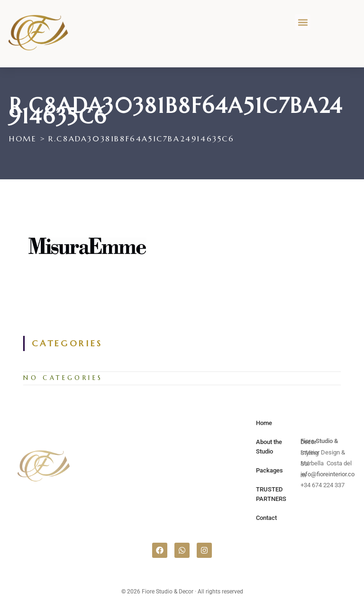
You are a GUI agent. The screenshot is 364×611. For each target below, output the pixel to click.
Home (264, 423)
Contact (266, 518)
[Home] (23, 139)
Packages (269, 470)
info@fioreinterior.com (328, 475)
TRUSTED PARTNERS (271, 494)
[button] (303, 22)
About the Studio (269, 447)
